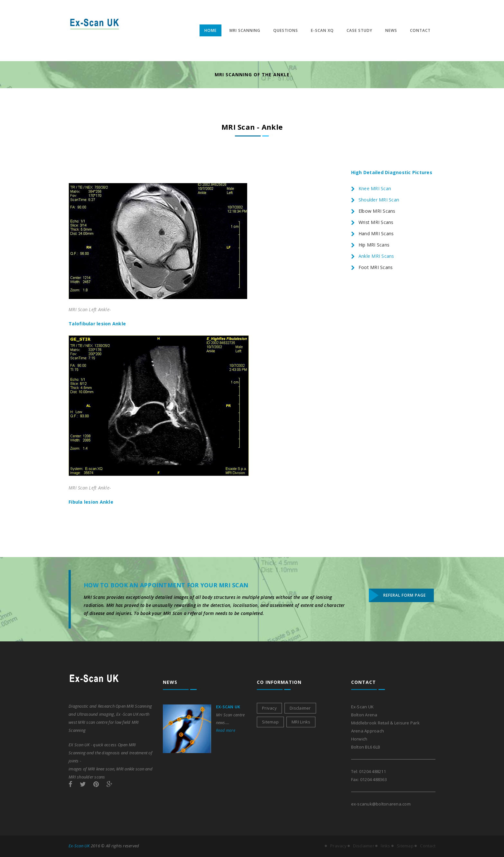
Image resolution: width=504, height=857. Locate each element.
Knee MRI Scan (375, 188)
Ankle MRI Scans (376, 256)
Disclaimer (300, 708)
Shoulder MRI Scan (379, 200)
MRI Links (301, 722)
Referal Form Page (405, 595)
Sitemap (270, 722)
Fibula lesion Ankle (91, 502)
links (385, 846)
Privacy (269, 708)
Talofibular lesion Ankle (97, 324)
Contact (428, 846)
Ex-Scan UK (228, 707)
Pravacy (338, 846)
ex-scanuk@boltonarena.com (381, 804)
